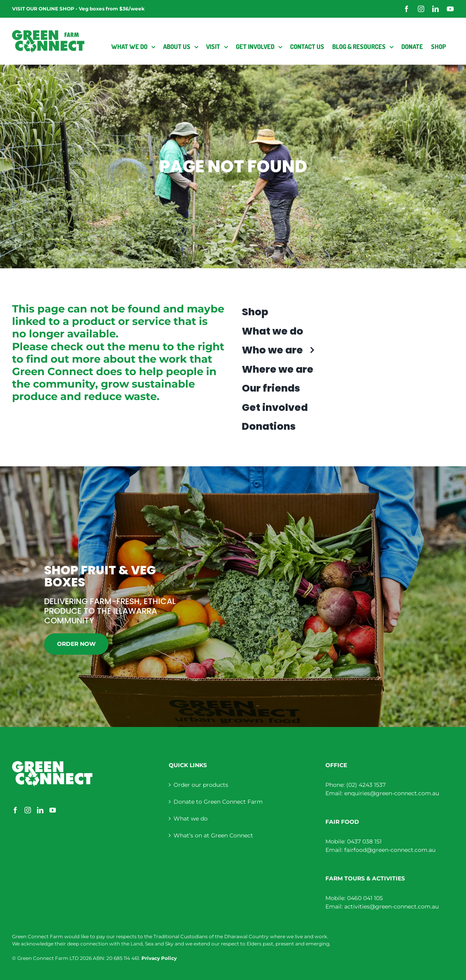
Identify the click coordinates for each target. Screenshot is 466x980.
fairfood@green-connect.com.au (390, 850)
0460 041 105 (365, 898)
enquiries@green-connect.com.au (392, 793)
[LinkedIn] (40, 810)
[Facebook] (15, 810)
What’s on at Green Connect (213, 835)
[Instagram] (28, 810)
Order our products (201, 785)
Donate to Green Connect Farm (218, 802)
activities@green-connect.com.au (391, 906)
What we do (191, 819)
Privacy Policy (159, 958)
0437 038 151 (364, 841)
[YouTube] (53, 810)
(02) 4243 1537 (366, 785)
